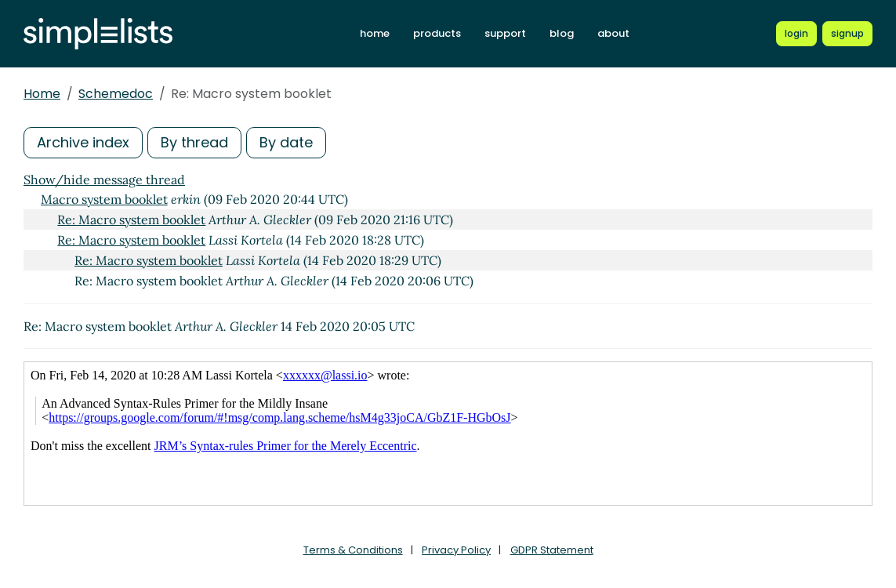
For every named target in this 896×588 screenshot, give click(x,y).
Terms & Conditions (353, 550)
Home (42, 94)
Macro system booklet (104, 199)
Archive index (83, 142)
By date (286, 142)
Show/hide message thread (104, 180)
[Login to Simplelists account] (796, 34)
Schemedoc (116, 94)
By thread (194, 142)
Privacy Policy (456, 550)
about (613, 33)
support (505, 33)
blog (562, 33)
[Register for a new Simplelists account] (847, 34)
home (375, 33)
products (437, 33)
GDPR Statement (552, 550)
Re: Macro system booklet (131, 220)
